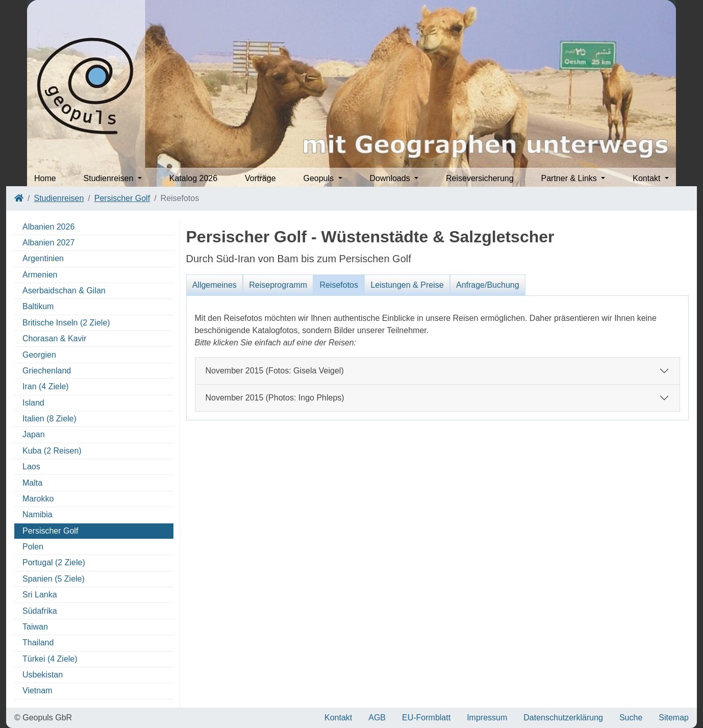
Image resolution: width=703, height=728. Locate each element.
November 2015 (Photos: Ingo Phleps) (275, 398)
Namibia (37, 514)
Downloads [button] (391, 178)
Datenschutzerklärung (563, 718)
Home (45, 178)
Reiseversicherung (480, 178)
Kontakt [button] (648, 178)
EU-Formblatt (426, 718)
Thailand (38, 643)
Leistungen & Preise (407, 285)
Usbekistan (43, 675)
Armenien (40, 275)
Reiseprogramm (278, 285)
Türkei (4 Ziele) (50, 659)
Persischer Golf (122, 198)
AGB (377, 718)
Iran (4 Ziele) (46, 386)
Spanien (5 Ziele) (54, 579)
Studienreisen (59, 198)
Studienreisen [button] (110, 178)
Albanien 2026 (48, 227)
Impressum (487, 718)
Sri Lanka (40, 595)
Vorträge (260, 178)
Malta (32, 483)
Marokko (38, 499)
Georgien (39, 355)
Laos (31, 467)
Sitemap (674, 718)
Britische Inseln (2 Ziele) (66, 323)
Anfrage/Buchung (488, 285)
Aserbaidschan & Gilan (64, 291)
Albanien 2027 (48, 243)
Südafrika (40, 611)
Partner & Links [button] (570, 178)
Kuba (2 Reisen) (52, 451)
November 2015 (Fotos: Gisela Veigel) (275, 371)
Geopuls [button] (319, 178)
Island (33, 403)
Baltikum (38, 306)
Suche (631, 718)
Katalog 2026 (193, 178)
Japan (34, 434)
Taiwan (35, 627)
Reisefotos (339, 285)
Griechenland (47, 371)
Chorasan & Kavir (54, 338)
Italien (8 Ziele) (49, 419)
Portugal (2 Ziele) (54, 562)
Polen (33, 547)
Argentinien (43, 258)
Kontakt (338, 718)
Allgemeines (215, 285)
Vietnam (37, 691)
